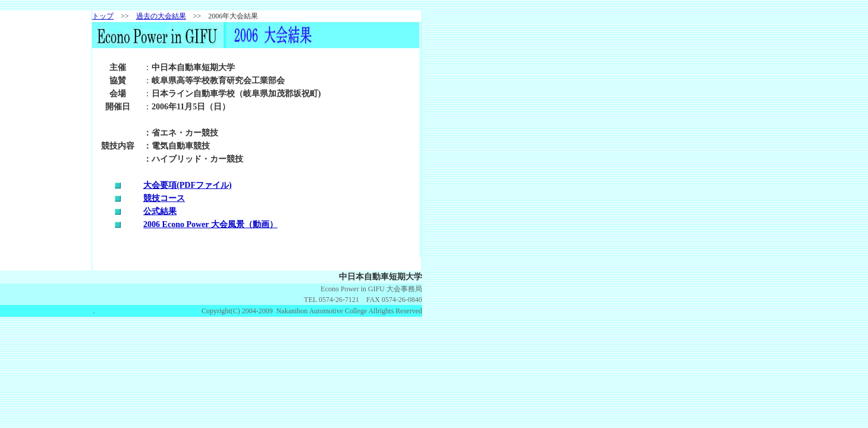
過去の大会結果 (161, 16)
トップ (103, 16)
